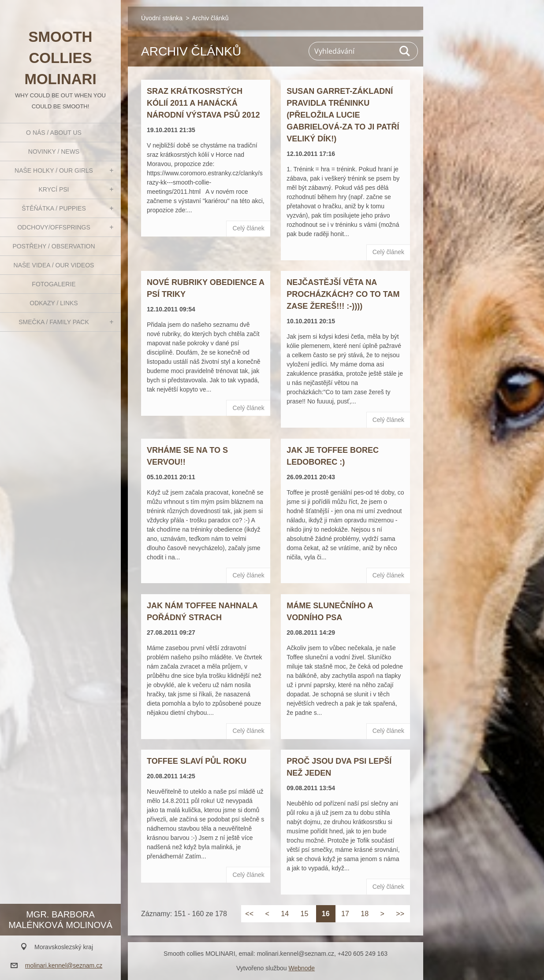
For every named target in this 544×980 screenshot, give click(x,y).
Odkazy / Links (54, 303)
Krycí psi (54, 189)
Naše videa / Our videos (54, 265)
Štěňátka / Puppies (54, 208)
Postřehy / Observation (54, 246)
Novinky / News (54, 152)
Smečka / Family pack (54, 322)
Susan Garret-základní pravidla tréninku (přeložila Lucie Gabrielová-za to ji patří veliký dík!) (343, 115)
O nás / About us (54, 133)
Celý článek (248, 228)
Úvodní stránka (162, 18)
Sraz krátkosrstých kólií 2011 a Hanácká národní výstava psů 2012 (203, 103)
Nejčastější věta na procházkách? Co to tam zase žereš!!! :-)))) (343, 294)
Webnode (302, 968)
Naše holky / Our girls (54, 170)
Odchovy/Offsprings (54, 227)
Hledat (405, 51)
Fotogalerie (54, 284)
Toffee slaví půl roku (197, 761)
